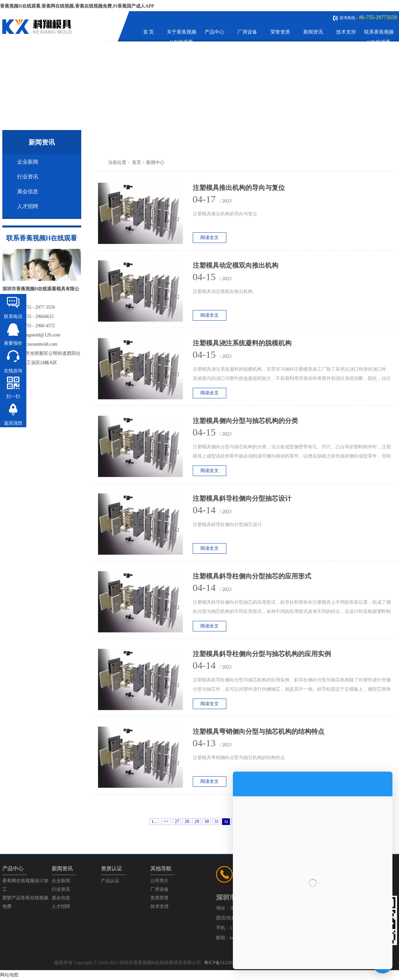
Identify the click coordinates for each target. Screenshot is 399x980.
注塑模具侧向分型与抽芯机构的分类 (245, 421)
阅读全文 (210, 238)
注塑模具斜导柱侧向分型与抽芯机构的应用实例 (262, 654)
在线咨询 (13, 371)
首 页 (149, 32)
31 (216, 821)
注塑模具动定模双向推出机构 (236, 265)
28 (187, 821)
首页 (137, 162)
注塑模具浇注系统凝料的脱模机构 (242, 343)
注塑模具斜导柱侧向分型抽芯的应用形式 (252, 576)
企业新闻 (28, 162)
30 (207, 821)
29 (197, 821)
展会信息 (28, 191)
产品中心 (214, 32)
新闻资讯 (313, 32)
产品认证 (110, 881)
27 (177, 821)
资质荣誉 (160, 898)
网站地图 (9, 975)
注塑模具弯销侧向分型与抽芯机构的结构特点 (259, 731)
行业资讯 (28, 177)
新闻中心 (155, 162)
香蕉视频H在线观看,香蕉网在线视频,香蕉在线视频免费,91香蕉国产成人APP (77, 6)
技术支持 (346, 32)
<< (166, 821)
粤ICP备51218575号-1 (225, 963)
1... (154, 821)
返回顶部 (13, 423)
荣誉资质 (280, 32)
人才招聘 (28, 206)
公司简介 (160, 881)
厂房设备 (247, 32)
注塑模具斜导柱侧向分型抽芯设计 (242, 498)
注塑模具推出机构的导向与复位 (239, 188)
